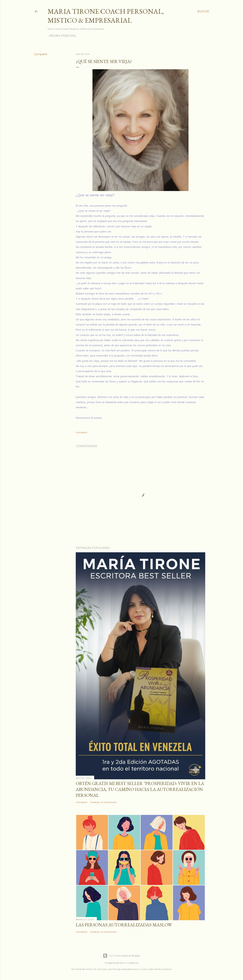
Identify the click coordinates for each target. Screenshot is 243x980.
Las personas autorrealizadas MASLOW (124, 925)
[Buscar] (203, 11)
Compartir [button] (41, 54)
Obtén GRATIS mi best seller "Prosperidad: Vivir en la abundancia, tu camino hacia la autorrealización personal (140, 789)
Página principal (63, 36)
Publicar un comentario (103, 802)
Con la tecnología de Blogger (122, 956)
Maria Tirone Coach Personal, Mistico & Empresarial (106, 16)
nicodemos (133, 963)
